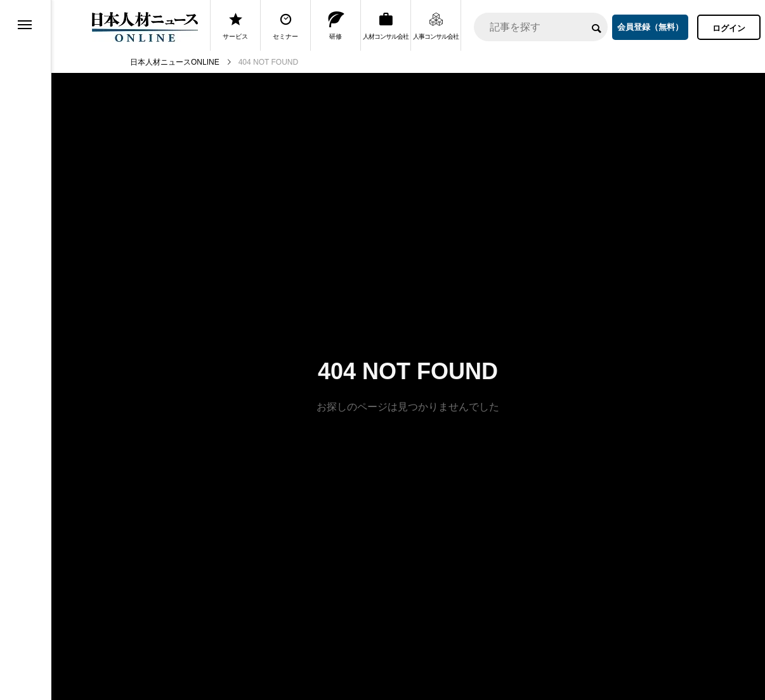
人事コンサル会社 (436, 26)
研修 (336, 26)
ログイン (729, 28)
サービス (235, 26)
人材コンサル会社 (386, 26)
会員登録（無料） (650, 27)
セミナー (285, 26)
